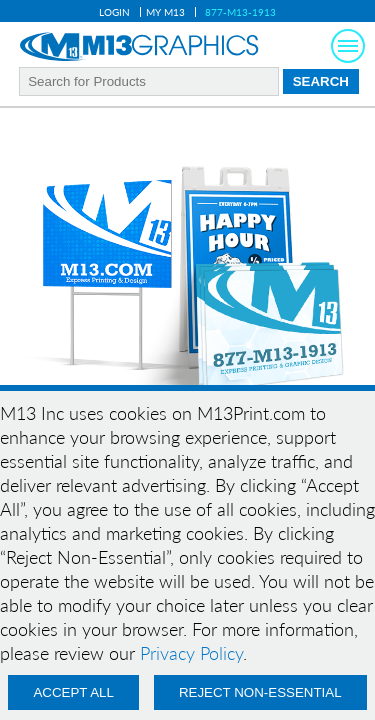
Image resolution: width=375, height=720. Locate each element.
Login (114, 12)
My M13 (165, 12)
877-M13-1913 (240, 12)
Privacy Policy (191, 653)
